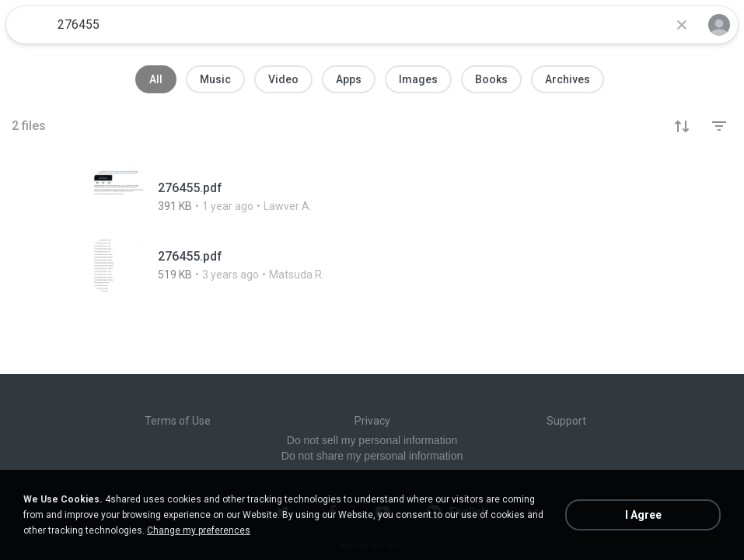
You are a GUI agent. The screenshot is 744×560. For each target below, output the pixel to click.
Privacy (372, 421)
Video (283, 79)
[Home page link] (30, 25)
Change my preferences (199, 530)
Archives (568, 79)
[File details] (234, 197)
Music (215, 79)
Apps (349, 79)
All (156, 79)
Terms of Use (178, 421)
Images (418, 79)
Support (566, 421)
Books (491, 79)
